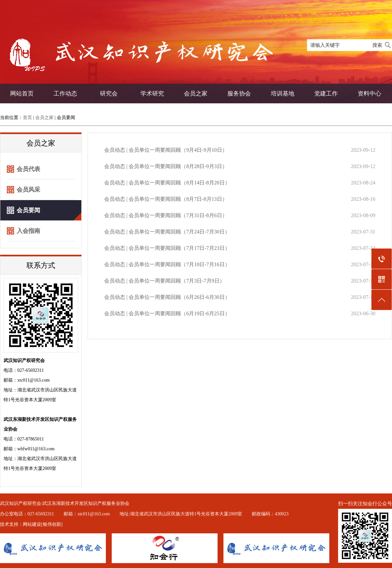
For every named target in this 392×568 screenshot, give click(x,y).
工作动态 (65, 94)
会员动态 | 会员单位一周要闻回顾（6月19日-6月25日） (167, 313)
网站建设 (32, 524)
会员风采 (28, 190)
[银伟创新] (52, 524)
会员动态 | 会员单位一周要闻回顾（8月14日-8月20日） (167, 183)
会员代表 (28, 169)
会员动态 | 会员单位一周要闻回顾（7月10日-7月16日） (167, 264)
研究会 (109, 94)
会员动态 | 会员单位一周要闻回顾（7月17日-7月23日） (167, 248)
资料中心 (369, 94)
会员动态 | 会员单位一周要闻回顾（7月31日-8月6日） (166, 215)
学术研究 (152, 94)
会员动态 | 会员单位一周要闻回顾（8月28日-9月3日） (166, 166)
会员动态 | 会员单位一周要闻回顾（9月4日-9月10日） (166, 150)
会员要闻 (66, 118)
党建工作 (326, 94)
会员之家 (196, 94)
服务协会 (239, 94)
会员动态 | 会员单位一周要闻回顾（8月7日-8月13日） (166, 199)
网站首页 (22, 94)
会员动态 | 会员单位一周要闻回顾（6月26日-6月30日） (167, 297)
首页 (27, 118)
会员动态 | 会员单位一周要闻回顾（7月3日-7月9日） (164, 281)
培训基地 (283, 94)
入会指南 (28, 231)
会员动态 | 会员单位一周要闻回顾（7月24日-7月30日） (167, 232)
